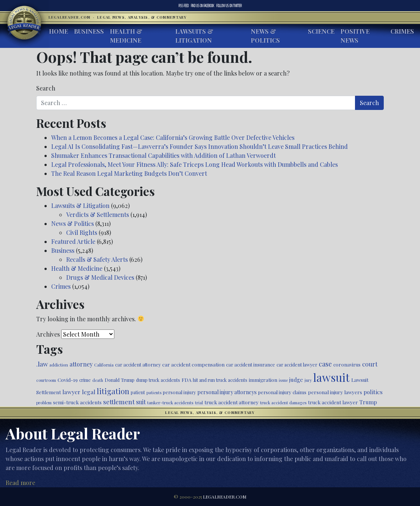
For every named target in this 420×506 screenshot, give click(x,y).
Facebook (203, 6)
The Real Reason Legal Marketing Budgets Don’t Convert (129, 173)
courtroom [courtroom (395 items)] (46, 380)
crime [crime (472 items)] (85, 380)
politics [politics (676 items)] (373, 392)
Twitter (229, 6)
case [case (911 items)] (325, 364)
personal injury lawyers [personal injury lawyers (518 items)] (335, 392)
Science (321, 31)
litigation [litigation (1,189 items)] (113, 391)
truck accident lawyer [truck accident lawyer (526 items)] (333, 402)
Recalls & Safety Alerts (97, 259)
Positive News (355, 36)
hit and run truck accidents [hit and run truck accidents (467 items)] (220, 380)
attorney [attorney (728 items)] (81, 364)
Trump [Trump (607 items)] (368, 402)
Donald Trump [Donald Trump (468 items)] (120, 380)
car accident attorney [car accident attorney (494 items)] (138, 364)
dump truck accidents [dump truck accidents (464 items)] (158, 380)
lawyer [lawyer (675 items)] (71, 392)
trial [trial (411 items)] (199, 403)
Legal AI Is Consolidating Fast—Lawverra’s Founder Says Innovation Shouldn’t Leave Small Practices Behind (200, 146)
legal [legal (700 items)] (89, 392)
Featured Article (73, 241)
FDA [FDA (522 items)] (186, 380)
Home (58, 31)
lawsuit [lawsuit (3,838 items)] (331, 377)
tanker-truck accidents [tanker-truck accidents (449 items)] (170, 402)
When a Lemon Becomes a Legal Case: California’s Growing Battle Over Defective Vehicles (173, 137)
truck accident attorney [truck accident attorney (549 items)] (231, 402)
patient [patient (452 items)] (138, 392)
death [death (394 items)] (98, 380)
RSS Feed (184, 6)
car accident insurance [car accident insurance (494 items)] (251, 364)
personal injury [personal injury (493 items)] (179, 392)
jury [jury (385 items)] (308, 380)
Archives (48, 334)
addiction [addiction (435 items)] (59, 365)
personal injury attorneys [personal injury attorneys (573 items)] (227, 392)
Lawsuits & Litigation (194, 36)
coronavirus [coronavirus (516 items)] (347, 364)
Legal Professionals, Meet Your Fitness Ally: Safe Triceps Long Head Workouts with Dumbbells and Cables (194, 164)
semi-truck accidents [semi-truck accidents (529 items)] (77, 402)
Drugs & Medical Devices (100, 277)
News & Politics (265, 36)
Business (89, 31)
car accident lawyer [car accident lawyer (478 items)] (297, 364)
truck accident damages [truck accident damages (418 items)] (283, 403)
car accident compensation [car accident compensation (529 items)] (193, 364)
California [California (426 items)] (104, 365)
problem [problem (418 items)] (44, 403)
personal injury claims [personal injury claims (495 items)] (282, 392)
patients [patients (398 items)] (154, 392)
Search (46, 88)
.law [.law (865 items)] (42, 364)
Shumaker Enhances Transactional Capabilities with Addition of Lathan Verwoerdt (164, 155)
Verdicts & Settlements (98, 214)
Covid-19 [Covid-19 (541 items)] (68, 380)
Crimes (402, 31)
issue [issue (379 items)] (283, 380)
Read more (20, 483)
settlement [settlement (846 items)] (119, 401)
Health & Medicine (126, 36)
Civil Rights (82, 232)
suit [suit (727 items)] (141, 402)
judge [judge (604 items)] (296, 380)
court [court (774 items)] (370, 364)
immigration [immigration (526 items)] (263, 380)
